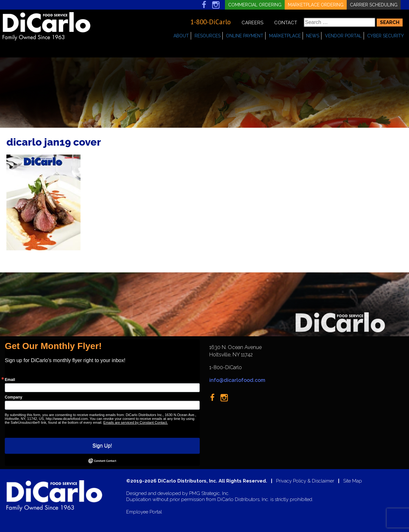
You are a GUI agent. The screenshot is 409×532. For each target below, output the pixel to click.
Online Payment (245, 36)
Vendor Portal (343, 36)
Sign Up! (102, 446)
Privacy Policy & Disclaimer (305, 481)
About (181, 36)
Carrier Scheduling (374, 5)
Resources (208, 36)
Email (10, 380)
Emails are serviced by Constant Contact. (135, 422)
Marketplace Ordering (316, 5)
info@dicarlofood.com (237, 380)
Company (14, 397)
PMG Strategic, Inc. (209, 494)
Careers (252, 23)
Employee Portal (144, 512)
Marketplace (285, 36)
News (313, 36)
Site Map (353, 481)
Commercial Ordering (255, 5)
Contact (286, 23)
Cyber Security (386, 36)
